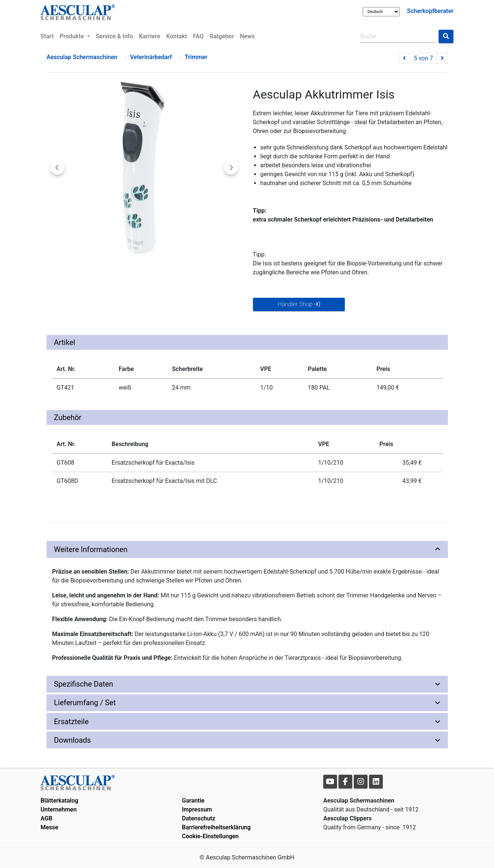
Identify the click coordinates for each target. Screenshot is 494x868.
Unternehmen (59, 809)
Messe (49, 827)
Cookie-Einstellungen (210, 836)
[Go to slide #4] (180, 273)
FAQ (198, 36)
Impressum (197, 809)
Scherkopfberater (430, 11)
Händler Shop (299, 304)
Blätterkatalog (59, 801)
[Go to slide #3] (142, 273)
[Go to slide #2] (103, 273)
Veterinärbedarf (151, 57)
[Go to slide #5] (219, 273)
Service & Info (115, 36)
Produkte (72, 36)
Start (47, 36)
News (247, 36)
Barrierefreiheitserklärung (216, 827)
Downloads (72, 740)
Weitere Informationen (91, 549)
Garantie (193, 801)
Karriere (150, 36)
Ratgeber (222, 36)
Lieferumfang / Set (85, 703)
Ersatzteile (71, 722)
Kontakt (177, 36)
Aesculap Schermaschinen (82, 57)
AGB (46, 818)
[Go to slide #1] (64, 273)
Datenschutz (199, 818)
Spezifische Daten (84, 684)
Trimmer (196, 57)
